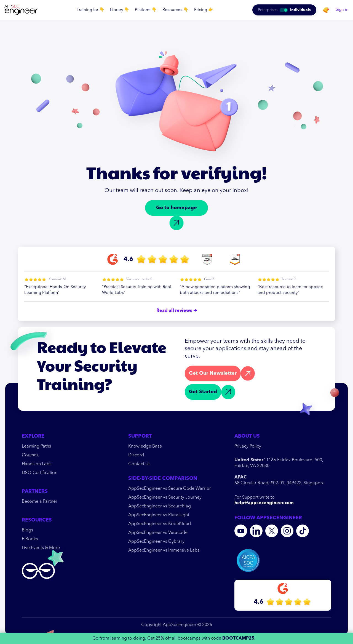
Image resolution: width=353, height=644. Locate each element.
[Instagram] (287, 531)
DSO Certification (40, 473)
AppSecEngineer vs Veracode (158, 533)
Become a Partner (40, 502)
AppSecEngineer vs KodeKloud (160, 524)
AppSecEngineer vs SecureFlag (160, 506)
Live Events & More (41, 548)
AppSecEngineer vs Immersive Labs (164, 550)
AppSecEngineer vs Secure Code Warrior (170, 489)
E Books (30, 539)
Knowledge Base (145, 446)
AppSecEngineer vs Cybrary (156, 542)
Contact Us (139, 464)
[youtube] (241, 531)
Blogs (27, 530)
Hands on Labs (37, 464)
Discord (136, 455)
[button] (91, 10)
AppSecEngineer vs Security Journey (165, 497)
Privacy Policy (248, 446)
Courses (30, 455)
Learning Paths (36, 446)
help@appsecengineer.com (264, 503)
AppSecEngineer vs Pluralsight (159, 515)
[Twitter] (272, 531)
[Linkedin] (256, 531)
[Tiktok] (303, 531)
